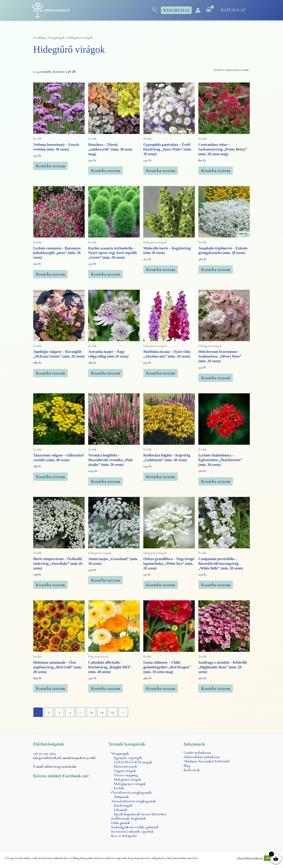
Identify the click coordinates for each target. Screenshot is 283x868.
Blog (187, 766)
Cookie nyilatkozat (197, 753)
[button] (155, 10)
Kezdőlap (40, 38)
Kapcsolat (233, 10)
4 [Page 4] (70, 712)
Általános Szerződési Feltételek (207, 761)
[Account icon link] (198, 10)
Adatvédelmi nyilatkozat (202, 757)
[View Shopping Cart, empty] (209, 10)
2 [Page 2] (49, 712)
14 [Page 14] (102, 712)
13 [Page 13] (91, 712)
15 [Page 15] (113, 712)
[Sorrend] (231, 70)
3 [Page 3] (59, 712)
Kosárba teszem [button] (50, 166)
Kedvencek (192, 770)
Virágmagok (57, 38)
